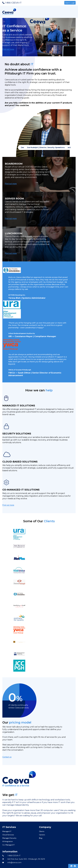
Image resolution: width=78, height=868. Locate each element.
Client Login (70, 3)
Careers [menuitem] (42, 835)
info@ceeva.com (14, 863)
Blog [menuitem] (41, 838)
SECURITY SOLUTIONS (17, 434)
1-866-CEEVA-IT (13, 3)
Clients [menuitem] (42, 831)
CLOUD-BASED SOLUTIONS (20, 462)
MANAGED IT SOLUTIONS (19, 406)
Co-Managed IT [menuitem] (8, 845)
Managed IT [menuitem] (7, 831)
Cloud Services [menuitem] (8, 835)
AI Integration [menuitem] (8, 841)
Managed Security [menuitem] (9, 838)
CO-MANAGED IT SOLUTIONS (21, 490)
